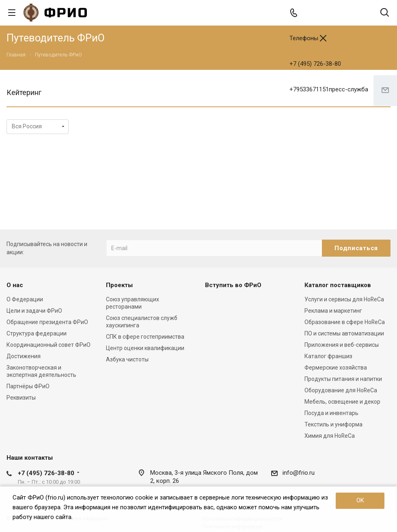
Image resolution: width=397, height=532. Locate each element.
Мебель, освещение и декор (342, 402)
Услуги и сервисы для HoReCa (344, 299)
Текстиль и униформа (333, 424)
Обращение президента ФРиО (47, 322)
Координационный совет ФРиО (49, 345)
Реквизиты (21, 398)
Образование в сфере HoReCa (345, 322)
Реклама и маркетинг (333, 311)
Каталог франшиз (328, 356)
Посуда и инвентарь (331, 413)
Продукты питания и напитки (343, 379)
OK (360, 500)
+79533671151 (329, 89)
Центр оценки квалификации (145, 348)
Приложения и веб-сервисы (342, 345)
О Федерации (25, 299)
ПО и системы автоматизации (344, 333)
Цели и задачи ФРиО (34, 311)
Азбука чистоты (127, 359)
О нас (15, 285)
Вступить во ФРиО (233, 285)
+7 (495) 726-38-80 (315, 64)
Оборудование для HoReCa (341, 390)
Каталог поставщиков (338, 285)
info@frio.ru (299, 473)
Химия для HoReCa (330, 436)
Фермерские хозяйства (336, 368)
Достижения (24, 356)
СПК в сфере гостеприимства (145, 337)
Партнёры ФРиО (28, 386)
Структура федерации (37, 333)
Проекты (119, 285)
